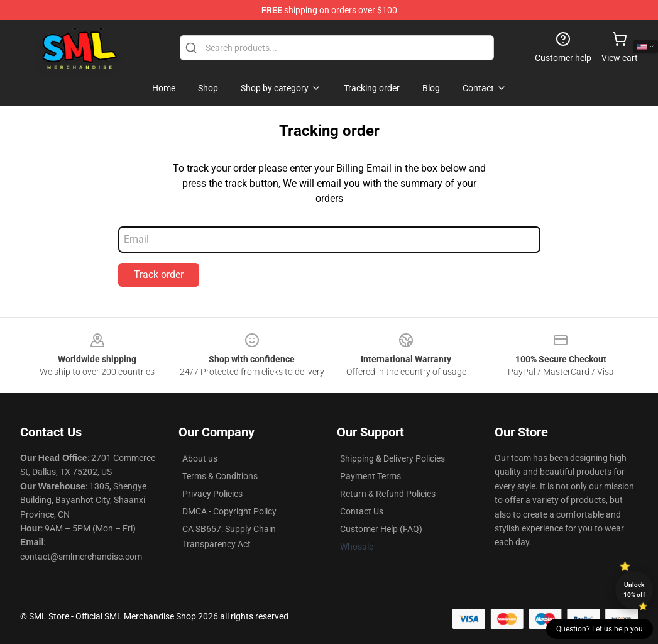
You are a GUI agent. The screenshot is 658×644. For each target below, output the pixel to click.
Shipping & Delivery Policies (392, 458)
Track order (159, 275)
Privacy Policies (212, 494)
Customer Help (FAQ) (381, 529)
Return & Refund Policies (388, 494)
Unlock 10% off (634, 590)
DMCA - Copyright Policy (229, 511)
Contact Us (362, 511)
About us (200, 458)
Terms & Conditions (220, 476)
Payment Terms (370, 476)
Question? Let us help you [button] (600, 629)
